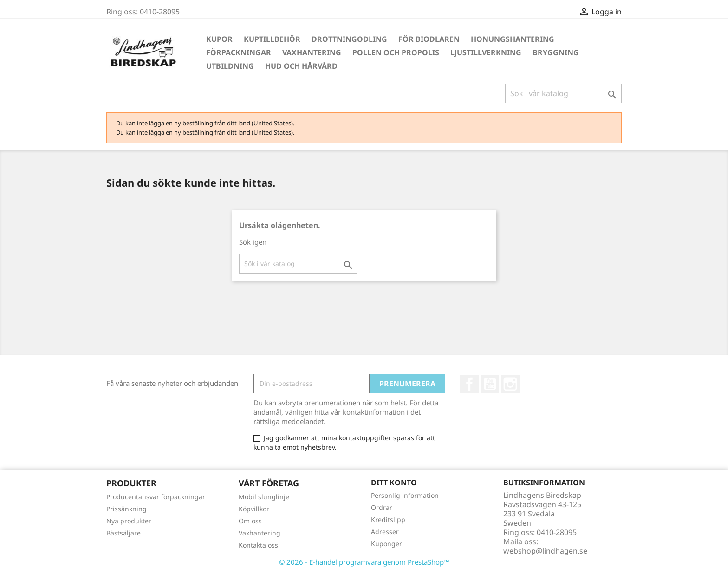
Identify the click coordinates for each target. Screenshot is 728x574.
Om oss (250, 521)
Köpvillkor (254, 509)
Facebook (469, 384)
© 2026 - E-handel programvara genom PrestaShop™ (364, 562)
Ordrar (382, 507)
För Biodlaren (429, 39)
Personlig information (405, 495)
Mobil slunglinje (264, 497)
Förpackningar (239, 52)
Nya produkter (129, 521)
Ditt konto (394, 483)
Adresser (385, 532)
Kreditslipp (388, 519)
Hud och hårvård (301, 66)
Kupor (219, 39)
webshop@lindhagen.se (545, 551)
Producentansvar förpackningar (156, 497)
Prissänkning (127, 509)
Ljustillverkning (486, 52)
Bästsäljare (123, 533)
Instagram (510, 384)
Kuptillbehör (272, 39)
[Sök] (563, 93)
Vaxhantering (312, 52)
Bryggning (556, 52)
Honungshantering (513, 39)
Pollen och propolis (396, 52)
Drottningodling (349, 39)
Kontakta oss (258, 545)
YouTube (490, 384)
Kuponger (387, 544)
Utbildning (230, 66)
